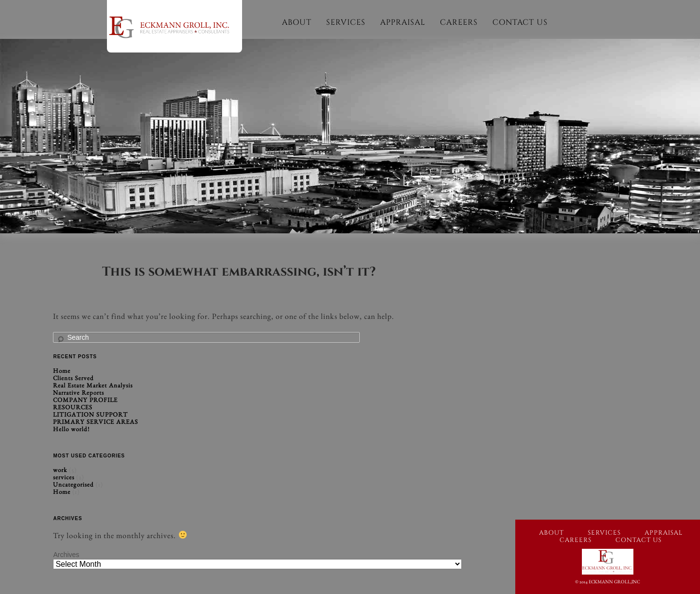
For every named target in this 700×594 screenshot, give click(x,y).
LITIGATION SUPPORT (90, 414)
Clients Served (73, 378)
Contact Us (520, 22)
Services (346, 22)
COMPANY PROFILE (85, 400)
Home (62, 371)
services (64, 477)
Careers (459, 22)
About (297, 22)
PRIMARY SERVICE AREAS (96, 422)
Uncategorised (73, 484)
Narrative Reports (79, 393)
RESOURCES (73, 407)
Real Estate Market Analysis (93, 385)
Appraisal (403, 22)
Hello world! (71, 429)
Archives (66, 555)
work (60, 470)
